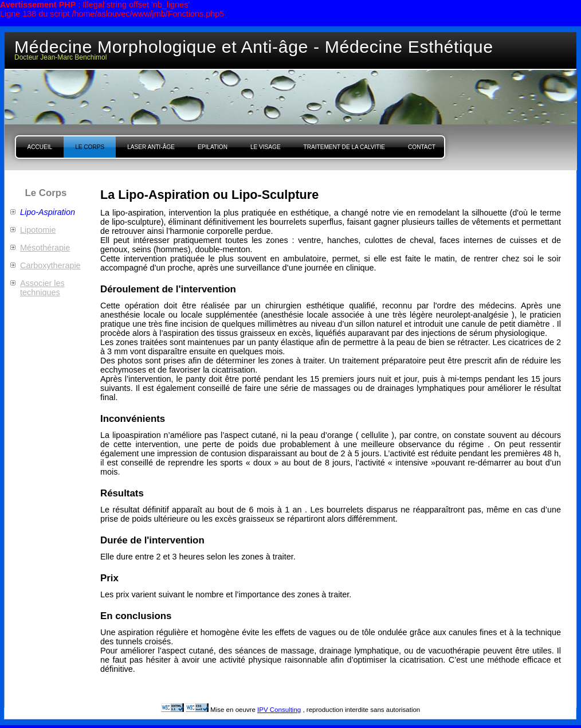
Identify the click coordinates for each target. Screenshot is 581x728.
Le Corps (90, 147)
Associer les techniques (42, 288)
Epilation (213, 147)
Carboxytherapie (50, 265)
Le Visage (266, 147)
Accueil (40, 147)
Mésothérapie (45, 248)
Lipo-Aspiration (48, 212)
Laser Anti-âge (151, 147)
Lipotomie (38, 230)
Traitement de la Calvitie (344, 147)
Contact (422, 147)
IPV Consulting (279, 710)
